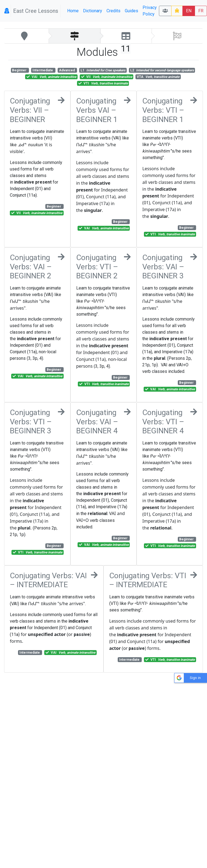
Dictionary (93, 11)
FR (201, 11)
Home (73, 11)
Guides (131, 11)
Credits (113, 11)
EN (189, 11)
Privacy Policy (150, 11)
